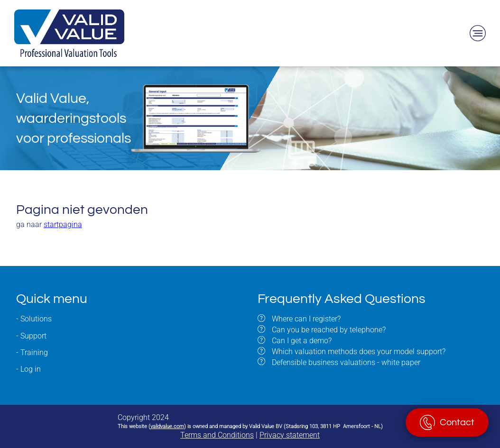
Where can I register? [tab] (305, 319)
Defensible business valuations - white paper (346, 362)
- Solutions (34, 319)
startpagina (63, 224)
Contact (457, 422)
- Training (32, 352)
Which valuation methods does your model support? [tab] (358, 352)
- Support (31, 336)
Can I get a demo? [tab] (301, 341)
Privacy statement (290, 435)
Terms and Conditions (217, 435)
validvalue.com (167, 426)
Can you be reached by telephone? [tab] (328, 330)
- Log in (28, 369)
